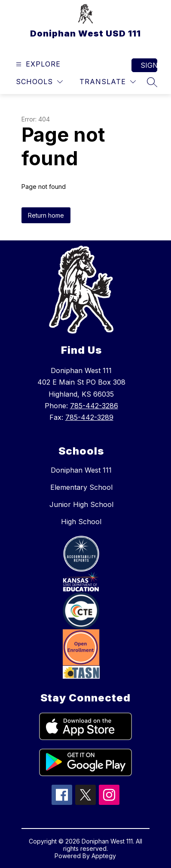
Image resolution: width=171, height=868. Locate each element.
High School (81, 522)
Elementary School (81, 487)
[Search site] (152, 82)
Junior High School (81, 504)
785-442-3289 (89, 417)
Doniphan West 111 (81, 470)
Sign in (149, 65)
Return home (46, 215)
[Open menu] (37, 64)
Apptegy (104, 856)
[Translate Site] (108, 82)
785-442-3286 (94, 406)
